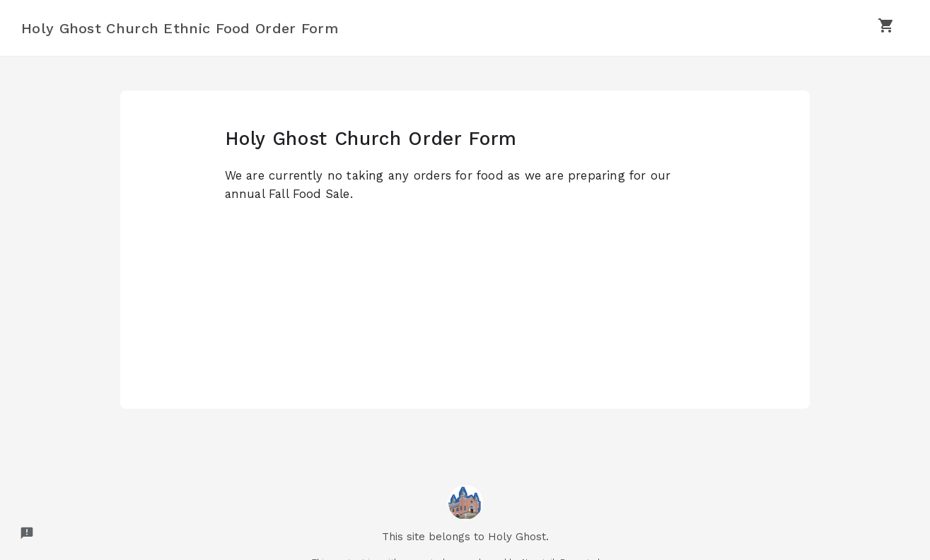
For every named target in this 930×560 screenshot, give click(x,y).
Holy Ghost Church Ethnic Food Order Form (180, 28)
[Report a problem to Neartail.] (27, 533)
